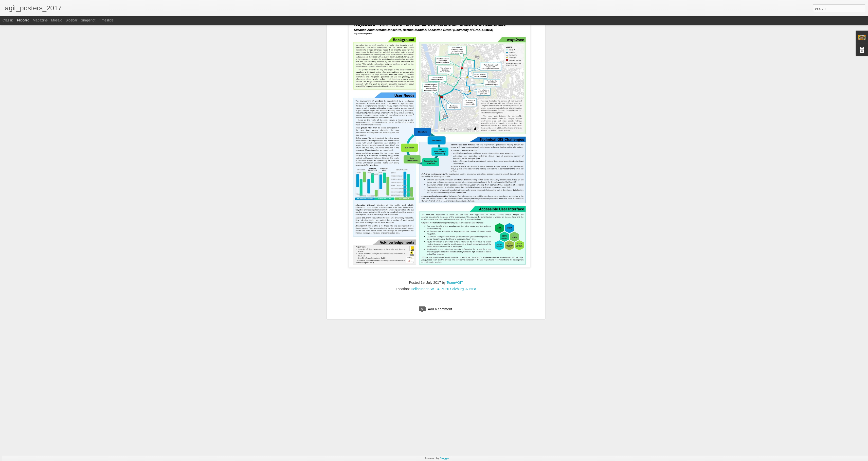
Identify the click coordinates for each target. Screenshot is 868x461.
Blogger (444, 458)
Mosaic (56, 20)
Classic (8, 20)
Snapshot (88, 20)
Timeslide (106, 20)
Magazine (40, 20)
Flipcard (23, 20)
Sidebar (72, 20)
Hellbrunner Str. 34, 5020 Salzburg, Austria (443, 26)
